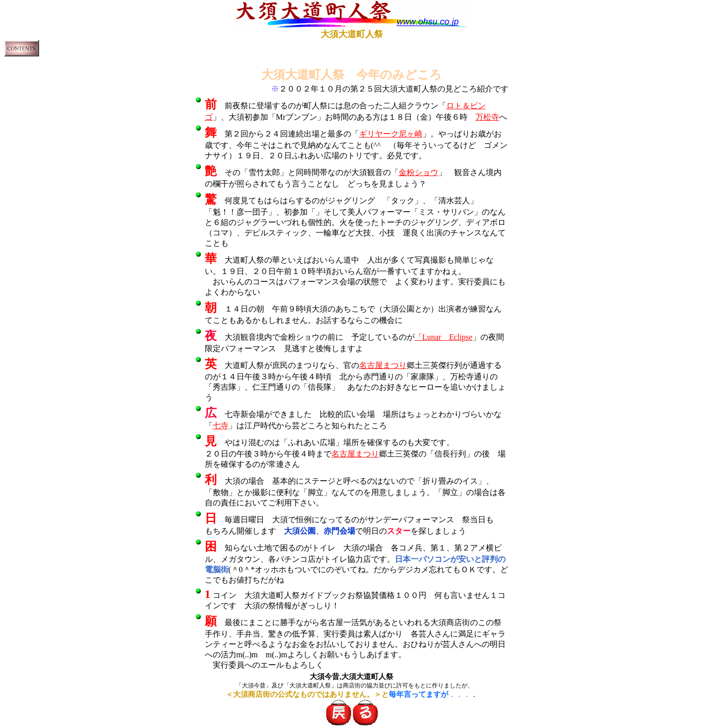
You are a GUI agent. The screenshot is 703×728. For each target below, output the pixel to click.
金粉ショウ (419, 172)
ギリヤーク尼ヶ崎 (391, 134)
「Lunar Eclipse (444, 337)
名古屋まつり (383, 365)
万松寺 (487, 117)
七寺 (221, 426)
